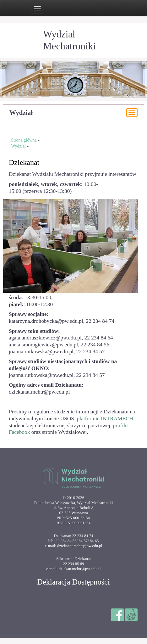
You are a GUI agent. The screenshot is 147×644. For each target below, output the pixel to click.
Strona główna (24, 140)
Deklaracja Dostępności (74, 582)
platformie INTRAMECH (105, 419)
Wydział (21, 113)
